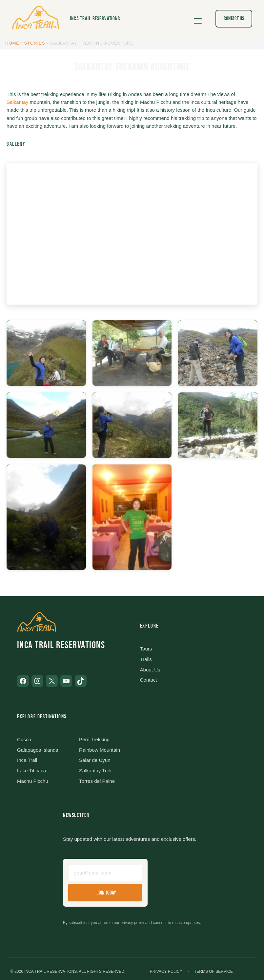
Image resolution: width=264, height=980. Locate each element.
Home (12, 43)
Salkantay (17, 102)
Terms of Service (213, 971)
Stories (35, 43)
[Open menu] (198, 19)
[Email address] (105, 873)
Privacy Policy (166, 971)
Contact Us (234, 19)
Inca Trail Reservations (95, 19)
